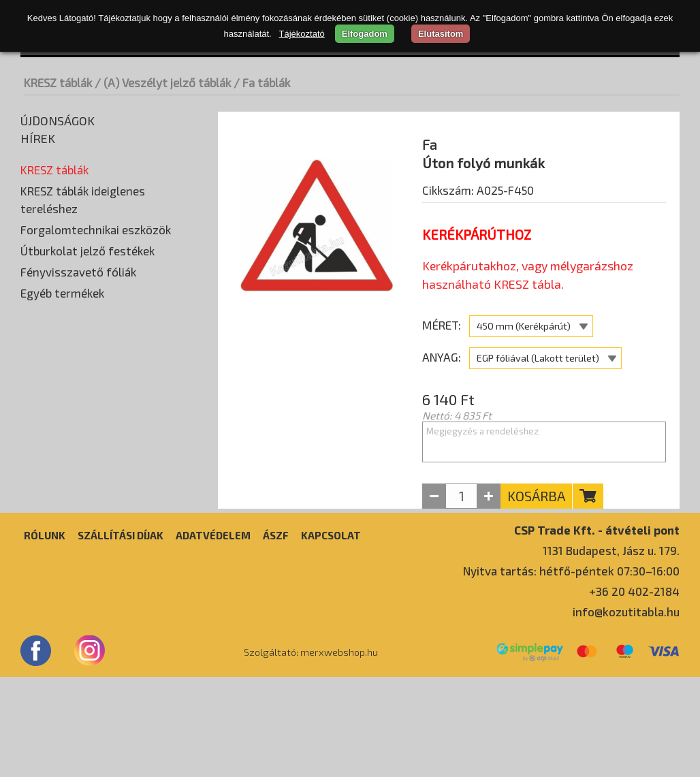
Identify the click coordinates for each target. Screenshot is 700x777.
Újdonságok (58, 121)
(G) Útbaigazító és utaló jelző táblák (105, 352)
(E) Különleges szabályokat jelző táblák (113, 311)
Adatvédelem (213, 635)
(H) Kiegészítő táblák (72, 372)
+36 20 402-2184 (634, 691)
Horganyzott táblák (73, 229)
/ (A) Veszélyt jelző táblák (163, 82)
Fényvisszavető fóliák (78, 517)
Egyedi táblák (54, 413)
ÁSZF (276, 635)
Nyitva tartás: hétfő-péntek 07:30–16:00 (571, 671)
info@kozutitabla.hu (626, 712)
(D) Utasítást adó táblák (79, 291)
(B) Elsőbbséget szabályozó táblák (104, 250)
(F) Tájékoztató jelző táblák (87, 332)
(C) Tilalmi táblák (62, 270)
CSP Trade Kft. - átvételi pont (597, 630)
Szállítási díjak (121, 635)
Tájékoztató (302, 34)
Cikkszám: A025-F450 (478, 225)
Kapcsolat (331, 635)
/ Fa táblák (262, 82)
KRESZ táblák (58, 82)
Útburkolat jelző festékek (87, 496)
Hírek (38, 138)
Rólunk (45, 635)
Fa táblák (48, 209)
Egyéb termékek (62, 538)
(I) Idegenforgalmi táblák (81, 393)
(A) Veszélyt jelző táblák (79, 189)
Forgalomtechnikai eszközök (96, 475)
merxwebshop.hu (339, 753)
